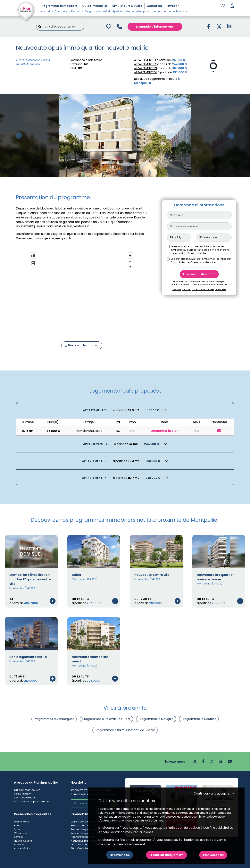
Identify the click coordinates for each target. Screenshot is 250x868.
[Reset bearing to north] (130, 267)
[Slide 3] (127, 172)
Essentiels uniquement (167, 855)
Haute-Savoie (23, 841)
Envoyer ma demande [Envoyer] (199, 274)
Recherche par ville (83, 837)
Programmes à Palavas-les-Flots (106, 719)
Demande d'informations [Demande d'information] (155, 27)
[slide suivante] (231, 136)
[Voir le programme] (53, 601)
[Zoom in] (130, 255)
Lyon (17, 829)
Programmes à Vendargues (54, 719)
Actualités (155, 6)
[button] (232, 6)
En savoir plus (120, 855)
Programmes (59, 6)
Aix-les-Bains (22, 848)
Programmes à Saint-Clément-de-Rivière (125, 730)
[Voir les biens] (125, 410)
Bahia (76, 575)
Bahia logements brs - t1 (28, 657)
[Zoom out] (130, 261)
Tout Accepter (213, 855)
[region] (82, 292)
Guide (95, 6)
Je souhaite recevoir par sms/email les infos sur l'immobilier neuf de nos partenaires (201, 261)
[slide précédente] (19, 136)
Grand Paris (21, 822)
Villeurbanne (22, 833)
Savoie (18, 837)
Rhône (18, 825)
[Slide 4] (131, 172)
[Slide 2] (123, 172)
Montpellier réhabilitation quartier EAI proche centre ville (30, 579)
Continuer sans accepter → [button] (214, 793)
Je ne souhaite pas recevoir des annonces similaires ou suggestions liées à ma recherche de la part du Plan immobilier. (200, 250)
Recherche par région (85, 829)
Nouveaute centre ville (152, 575)
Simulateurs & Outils (127, 6)
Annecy (19, 844)
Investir (173, 6)
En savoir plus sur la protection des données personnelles (199, 289)
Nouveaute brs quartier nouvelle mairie (215, 577)
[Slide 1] (120, 173)
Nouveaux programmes (86, 841)
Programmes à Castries (199, 719)
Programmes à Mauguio (156, 719)
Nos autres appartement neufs (157, 81)
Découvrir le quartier (82, 345)
